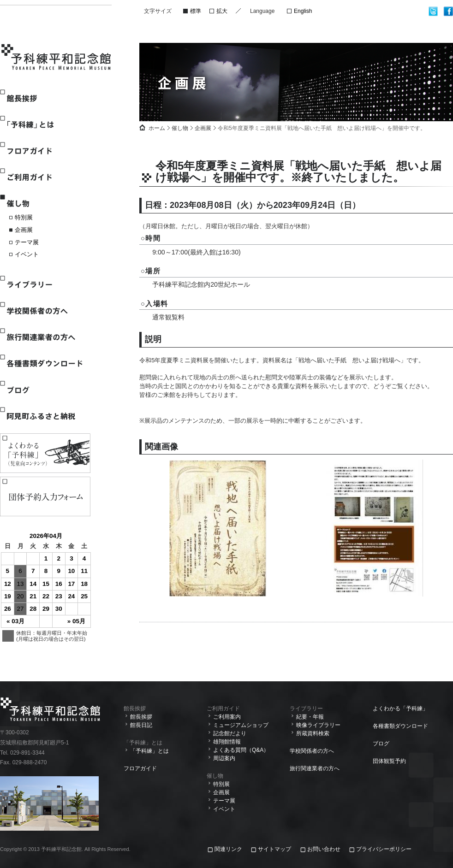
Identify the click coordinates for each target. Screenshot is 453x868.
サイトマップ (274, 849)
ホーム (157, 128)
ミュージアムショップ (241, 725)
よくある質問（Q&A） (241, 750)
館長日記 (141, 725)
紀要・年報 (310, 717)
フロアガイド (45, 151)
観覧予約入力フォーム (45, 496)
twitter (433, 11)
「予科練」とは (45, 125)
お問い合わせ (324, 849)
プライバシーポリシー (384, 849)
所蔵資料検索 (313, 733)
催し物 (45, 204)
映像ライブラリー (318, 725)
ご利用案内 (227, 717)
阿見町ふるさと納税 (45, 416)
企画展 (24, 230)
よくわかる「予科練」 (400, 709)
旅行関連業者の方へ (45, 337)
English (303, 11)
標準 (196, 11)
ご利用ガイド (45, 177)
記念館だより (230, 733)
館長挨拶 (45, 98)
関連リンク (229, 849)
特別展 (24, 217)
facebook (448, 11)
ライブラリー (45, 285)
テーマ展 (27, 242)
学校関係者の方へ (45, 311)
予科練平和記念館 (57, 58)
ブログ (45, 390)
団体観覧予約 (389, 761)
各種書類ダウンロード (45, 363)
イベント (27, 254)
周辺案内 (224, 758)
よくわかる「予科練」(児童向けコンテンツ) (45, 453)
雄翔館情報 (227, 742)
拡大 (222, 11)
